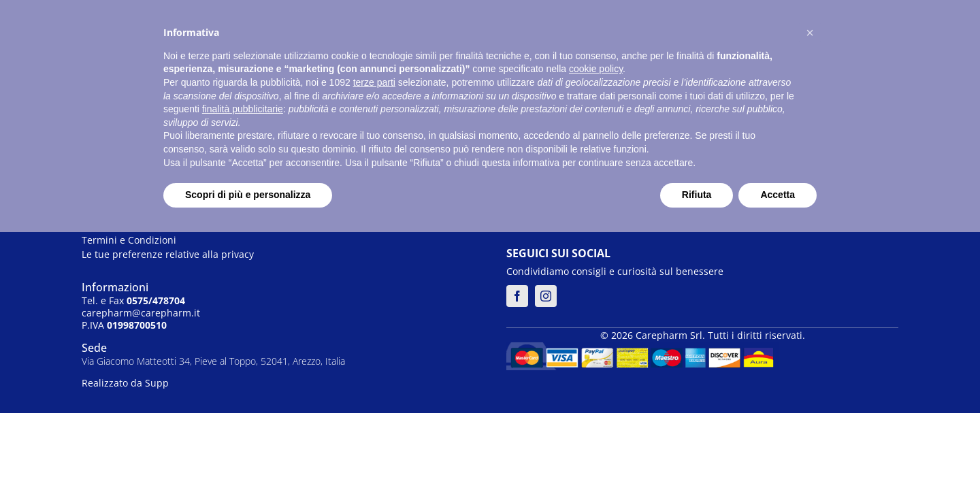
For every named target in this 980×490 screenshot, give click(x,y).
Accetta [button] (778, 195)
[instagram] (546, 296)
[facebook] (517, 296)
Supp (157, 383)
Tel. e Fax (133, 300)
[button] (810, 33)
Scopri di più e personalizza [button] (248, 195)
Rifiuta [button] (697, 195)
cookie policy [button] (596, 69)
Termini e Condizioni (129, 240)
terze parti (374, 82)
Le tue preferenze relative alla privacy (168, 254)
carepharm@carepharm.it (141, 313)
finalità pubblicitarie (243, 109)
